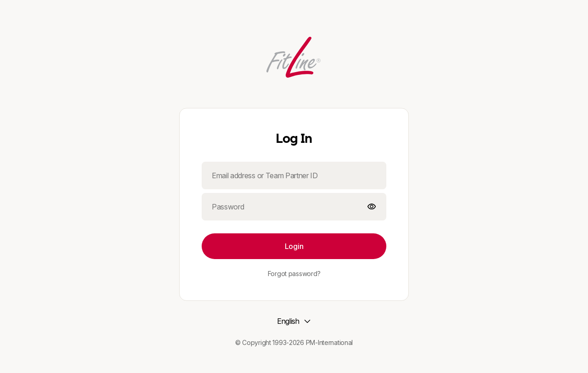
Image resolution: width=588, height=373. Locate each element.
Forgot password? (294, 274)
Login (294, 246)
